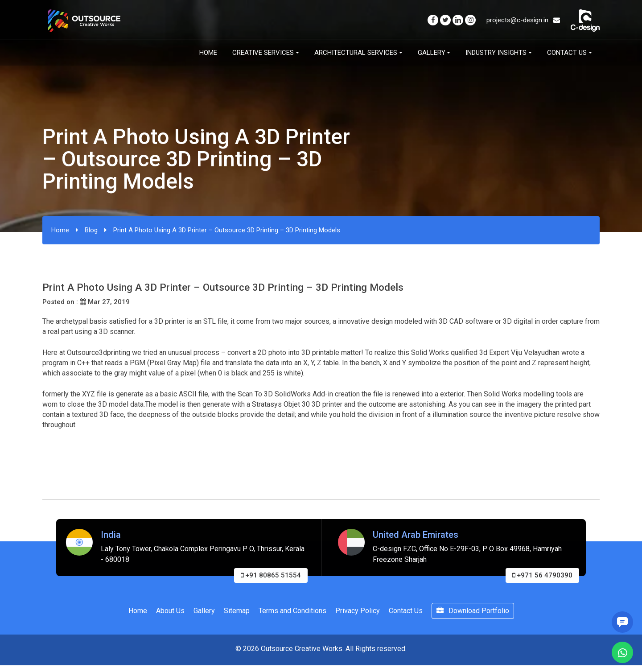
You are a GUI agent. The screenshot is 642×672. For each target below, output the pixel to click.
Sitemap (237, 611)
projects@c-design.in (523, 20)
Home (208, 53)
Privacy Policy (358, 611)
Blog (91, 230)
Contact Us (567, 53)
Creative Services (263, 53)
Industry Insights (496, 53)
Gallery (432, 53)
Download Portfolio (473, 611)
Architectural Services (356, 53)
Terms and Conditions (292, 611)
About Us (170, 611)
